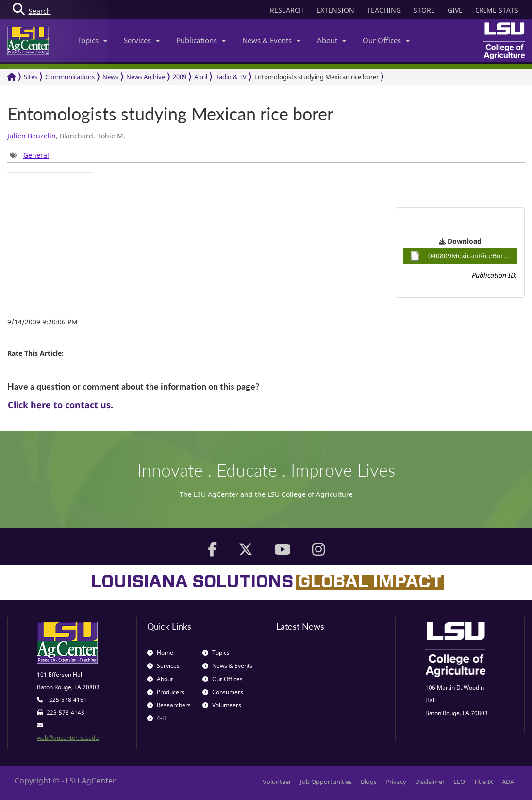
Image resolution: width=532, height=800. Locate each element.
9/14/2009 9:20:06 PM (42, 322)
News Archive (146, 77)
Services (142, 40)
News (110, 77)
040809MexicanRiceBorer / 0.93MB (464, 256)
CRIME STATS (497, 10)
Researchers (169, 705)
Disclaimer (430, 782)
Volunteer (277, 782)
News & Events (271, 40)
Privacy (396, 782)
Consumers (223, 692)
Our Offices (386, 40)
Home (160, 653)
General (36, 155)
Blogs (369, 782)
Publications (201, 40)
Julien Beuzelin (32, 136)
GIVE (455, 10)
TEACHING (384, 10)
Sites (31, 77)
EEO (459, 782)
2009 (180, 77)
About (332, 40)
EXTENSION (335, 10)
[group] (29, 155)
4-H (157, 718)
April (201, 77)
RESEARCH (287, 10)
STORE (424, 10)
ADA (508, 782)
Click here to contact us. (60, 405)
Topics (92, 40)
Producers (166, 692)
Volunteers (222, 705)
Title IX (483, 782)
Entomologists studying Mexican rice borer (316, 77)
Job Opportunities (326, 782)
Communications (70, 77)
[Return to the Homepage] (12, 77)
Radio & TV (231, 77)
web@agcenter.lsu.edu (68, 738)
